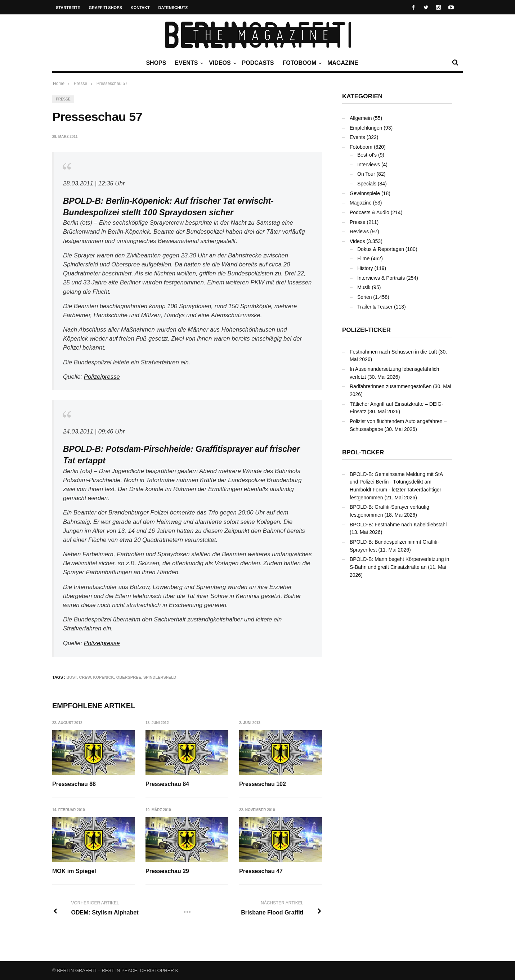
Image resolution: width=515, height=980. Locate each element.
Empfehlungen (366, 128)
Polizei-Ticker (366, 330)
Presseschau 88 (74, 784)
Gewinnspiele (365, 193)
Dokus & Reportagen (381, 249)
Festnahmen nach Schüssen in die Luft (393, 352)
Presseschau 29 (168, 871)
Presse (63, 99)
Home (59, 84)
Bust (72, 677)
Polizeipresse (102, 377)
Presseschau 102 (263, 784)
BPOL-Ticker (363, 452)
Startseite (68, 8)
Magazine (343, 63)
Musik (364, 287)
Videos (221, 63)
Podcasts (258, 63)
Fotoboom (301, 63)
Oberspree (129, 677)
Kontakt (140, 8)
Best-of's (367, 155)
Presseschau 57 (112, 84)
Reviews (359, 231)
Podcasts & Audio (370, 212)
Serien (364, 297)
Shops (156, 63)
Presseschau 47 (261, 871)
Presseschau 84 (168, 784)
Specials (367, 184)
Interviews (369, 165)
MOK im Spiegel (74, 871)
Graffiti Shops (106, 8)
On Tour (366, 174)
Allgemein (361, 118)
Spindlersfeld (160, 677)
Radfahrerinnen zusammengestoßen (391, 386)
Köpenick (104, 677)
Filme (363, 259)
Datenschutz (173, 8)
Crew (85, 677)
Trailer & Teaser (375, 307)
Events (188, 63)
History (365, 268)
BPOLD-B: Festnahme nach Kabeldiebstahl (398, 525)
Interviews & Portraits (381, 278)
